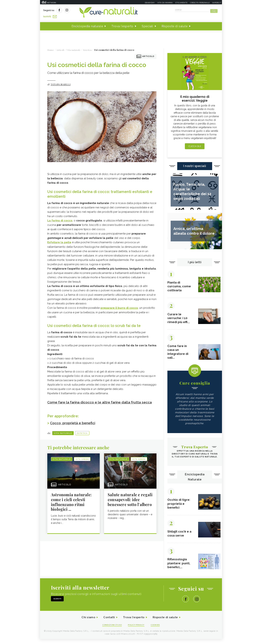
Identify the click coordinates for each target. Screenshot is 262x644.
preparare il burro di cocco (119, 307)
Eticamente (181, 3)
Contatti (108, 622)
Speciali (147, 25)
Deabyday (150, 3)
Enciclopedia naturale (87, 25)
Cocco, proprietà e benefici (74, 426)
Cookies (157, 630)
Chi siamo (86, 622)
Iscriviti (84, 11)
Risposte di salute (175, 25)
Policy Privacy (137, 630)
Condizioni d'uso (111, 630)
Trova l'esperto (122, 25)
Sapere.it (217, 3)
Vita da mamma (165, 3)
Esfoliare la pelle (59, 241)
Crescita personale (200, 3)
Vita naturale (63, 436)
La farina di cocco (60, 219)
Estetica (82, 436)
